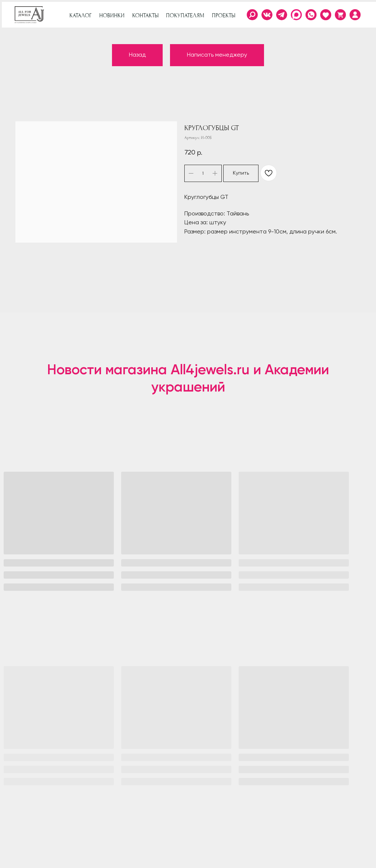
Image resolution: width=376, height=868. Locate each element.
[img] (355, 15)
